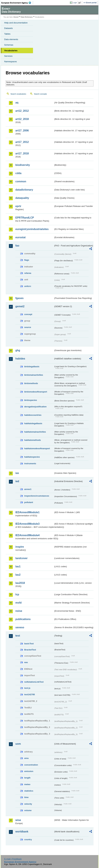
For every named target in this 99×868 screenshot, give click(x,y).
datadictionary (24, 190)
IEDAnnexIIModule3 (27, 524)
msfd (18, 603)
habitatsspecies (32, 457)
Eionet (16, 17)
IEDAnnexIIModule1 (27, 512)
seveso (20, 627)
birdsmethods (31, 383)
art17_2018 (22, 153)
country (28, 839)
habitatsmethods (33, 440)
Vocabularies (11, 51)
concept (28, 314)
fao (17, 246)
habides (20, 359)
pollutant (29, 502)
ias (17, 473)
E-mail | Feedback (13, 859)
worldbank (22, 832)
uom (18, 744)
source (28, 327)
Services (8, 56)
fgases (19, 298)
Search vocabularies (18, 94)
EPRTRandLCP (25, 218)
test (18, 636)
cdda (18, 173)
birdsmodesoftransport (36, 392)
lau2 (18, 575)
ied (17, 481)
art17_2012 (22, 142)
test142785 (30, 694)
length (27, 778)
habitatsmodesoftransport (37, 448)
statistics (29, 791)
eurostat (20, 237)
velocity (28, 804)
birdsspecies (31, 400)
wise (18, 820)
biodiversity (23, 165)
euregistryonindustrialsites (32, 229)
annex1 (28, 489)
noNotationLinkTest (34, 682)
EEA (17, 3)
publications (23, 619)
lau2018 (20, 583)
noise (19, 611)
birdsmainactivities (34, 375)
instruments (30, 463)
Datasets (8, 28)
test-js (27, 688)
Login (75, 3)
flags (27, 260)
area (26, 758)
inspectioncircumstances (37, 496)
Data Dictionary (27, 17)
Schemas (9, 45)
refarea (28, 273)
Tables (7, 34)
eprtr (18, 206)
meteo (27, 784)
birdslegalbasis (32, 367)
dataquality (22, 198)
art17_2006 (22, 131)
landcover (22, 558)
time (26, 797)
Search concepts (40, 94)
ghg (18, 350)
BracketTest (30, 650)
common (21, 181)
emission (29, 771)
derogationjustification (35, 407)
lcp (17, 594)
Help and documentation (16, 23)
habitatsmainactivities (35, 432)
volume (28, 810)
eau (26, 662)
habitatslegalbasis (33, 423)
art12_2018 (22, 119)
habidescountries (33, 415)
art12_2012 (22, 111)
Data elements (11, 39)
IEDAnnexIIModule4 (27, 535)
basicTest (29, 644)
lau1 (18, 566)
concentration (31, 765)
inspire (20, 547)
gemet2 (20, 306)
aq (17, 103)
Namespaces (11, 62)
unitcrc (28, 286)
